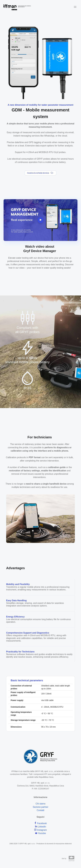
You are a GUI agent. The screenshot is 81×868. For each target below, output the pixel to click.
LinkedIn (40, 827)
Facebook (40, 823)
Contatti (40, 810)
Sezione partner (40, 807)
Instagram (41, 830)
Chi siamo (40, 804)
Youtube (40, 833)
